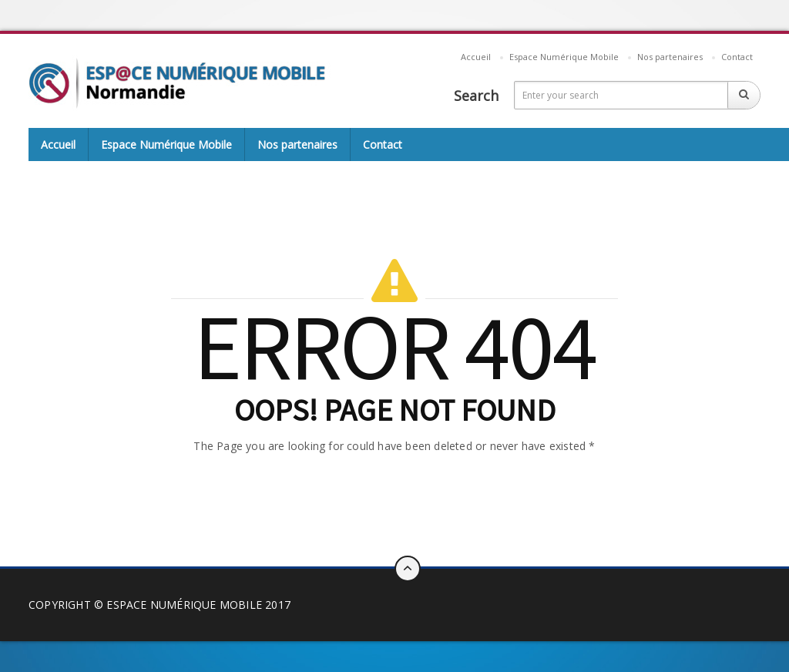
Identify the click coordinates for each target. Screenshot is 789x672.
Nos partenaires (670, 57)
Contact (737, 57)
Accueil (476, 57)
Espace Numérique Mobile (564, 57)
